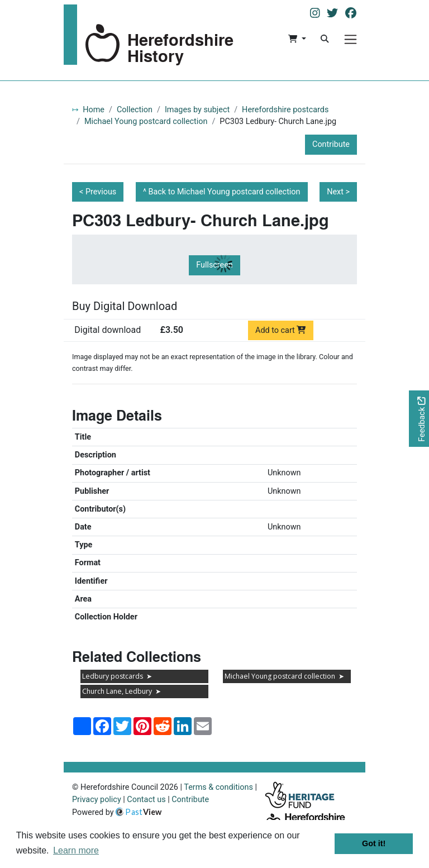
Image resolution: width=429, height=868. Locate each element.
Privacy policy (97, 800)
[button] (297, 39)
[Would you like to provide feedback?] (419, 419)
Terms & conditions (218, 787)
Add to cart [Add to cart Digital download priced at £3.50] (281, 330)
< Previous (98, 192)
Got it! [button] (374, 843)
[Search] (325, 39)
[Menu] (351, 39)
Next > (338, 192)
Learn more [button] (76, 850)
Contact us (146, 800)
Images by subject (197, 110)
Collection (135, 110)
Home (94, 110)
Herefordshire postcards (285, 110)
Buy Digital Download (125, 306)
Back (225, 192)
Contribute (331, 144)
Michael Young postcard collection (146, 121)
